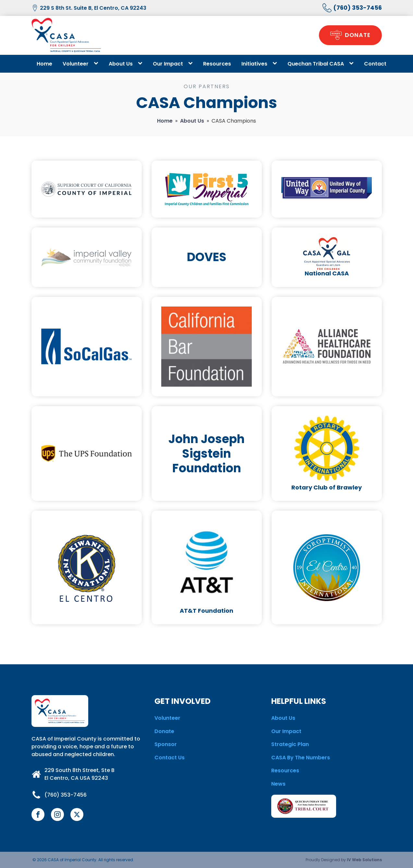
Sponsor (166, 744)
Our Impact (168, 64)
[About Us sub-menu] (141, 64)
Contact (375, 64)
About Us (121, 64)
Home (44, 64)
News (278, 784)
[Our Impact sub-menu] (192, 64)
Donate (164, 731)
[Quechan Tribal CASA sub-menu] (353, 64)
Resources (217, 64)
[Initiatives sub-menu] (276, 64)
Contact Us (170, 758)
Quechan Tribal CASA (316, 64)
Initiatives (254, 64)
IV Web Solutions (364, 860)
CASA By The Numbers (301, 758)
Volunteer (76, 64)
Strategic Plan (290, 744)
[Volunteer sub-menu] (97, 64)
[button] (350, 35)
